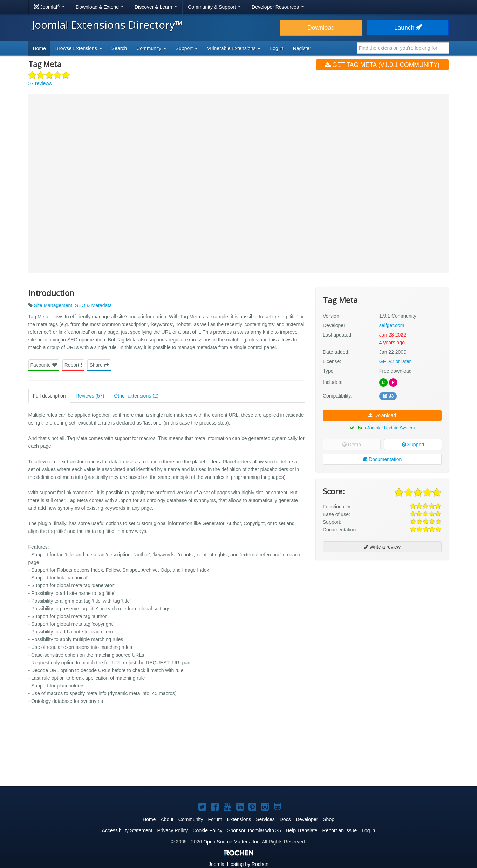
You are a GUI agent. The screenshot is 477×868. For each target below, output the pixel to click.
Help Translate (301, 830)
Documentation (382, 459)
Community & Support (214, 7)
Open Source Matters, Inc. (232, 842)
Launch (408, 28)
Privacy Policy (172, 830)
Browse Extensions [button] (79, 48)
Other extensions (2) (136, 396)
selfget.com (392, 325)
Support (413, 445)
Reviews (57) (90, 396)
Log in (277, 48)
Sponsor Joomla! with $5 (254, 830)
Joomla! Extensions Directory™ (107, 25)
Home (39, 48)
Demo (352, 445)
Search (119, 48)
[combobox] (403, 48)
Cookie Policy (207, 830)
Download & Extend (100, 7)
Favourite (44, 365)
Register (302, 48)
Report (73, 365)
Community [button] (151, 48)
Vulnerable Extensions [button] (234, 48)
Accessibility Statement (127, 830)
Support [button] (187, 48)
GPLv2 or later (395, 361)
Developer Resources (278, 7)
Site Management (53, 305)
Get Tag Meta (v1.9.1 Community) (382, 65)
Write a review (382, 547)
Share (99, 365)
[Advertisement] (382, 610)
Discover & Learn (156, 7)
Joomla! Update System (391, 428)
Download (321, 28)
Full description (49, 396)
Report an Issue (340, 830)
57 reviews (40, 83)
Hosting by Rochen (238, 864)
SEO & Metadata (93, 305)
